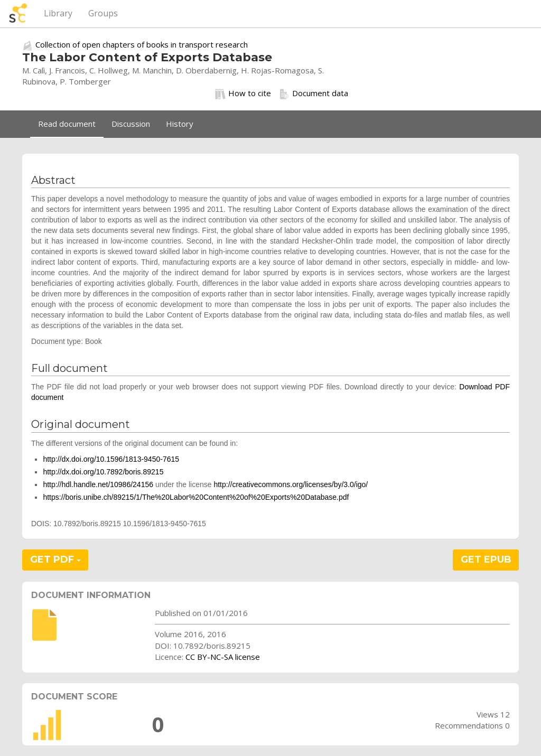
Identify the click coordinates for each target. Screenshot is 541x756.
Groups (103, 13)
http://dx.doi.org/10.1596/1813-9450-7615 (111, 459)
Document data (314, 94)
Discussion (131, 124)
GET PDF (55, 559)
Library (58, 13)
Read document (67, 124)
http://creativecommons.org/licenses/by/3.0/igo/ (291, 484)
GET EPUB (486, 559)
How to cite (243, 94)
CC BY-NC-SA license (223, 657)
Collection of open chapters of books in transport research (142, 44)
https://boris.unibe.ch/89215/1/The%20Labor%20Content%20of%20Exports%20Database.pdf (196, 497)
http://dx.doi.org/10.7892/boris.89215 (103, 472)
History (180, 124)
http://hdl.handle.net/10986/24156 (98, 484)
